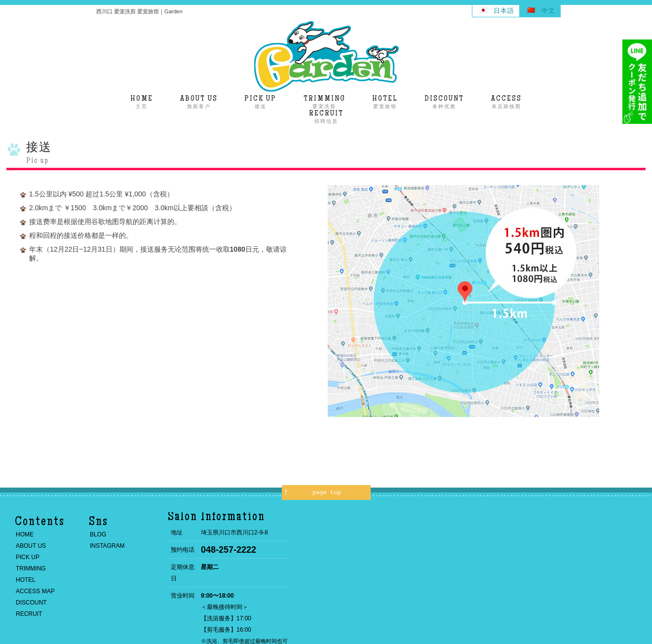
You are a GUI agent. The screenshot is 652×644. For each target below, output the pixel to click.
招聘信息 (326, 117)
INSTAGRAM (107, 546)
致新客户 (199, 102)
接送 (260, 102)
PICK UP (28, 557)
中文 (548, 11)
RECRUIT (29, 614)
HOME (25, 534)
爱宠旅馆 (385, 102)
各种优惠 (444, 102)
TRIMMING (31, 568)
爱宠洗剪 (325, 102)
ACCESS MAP (35, 591)
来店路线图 (506, 102)
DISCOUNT (31, 603)
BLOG (98, 534)
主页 (142, 102)
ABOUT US (31, 546)
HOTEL (26, 580)
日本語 (504, 11)
